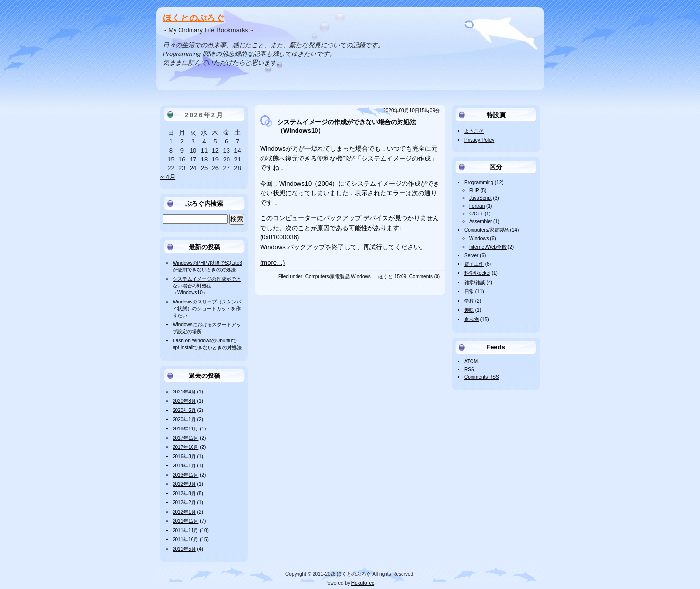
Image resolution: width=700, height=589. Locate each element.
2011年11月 (185, 530)
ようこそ (474, 131)
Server (471, 256)
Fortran (477, 206)
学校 (469, 301)
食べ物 (472, 319)
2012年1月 (184, 512)
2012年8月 (184, 493)
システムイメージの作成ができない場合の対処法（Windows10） (207, 286)
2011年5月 (184, 549)
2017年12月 (185, 438)
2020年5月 (184, 410)
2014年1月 (184, 466)
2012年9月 (184, 484)
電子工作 (474, 264)
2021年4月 (184, 392)
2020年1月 (184, 419)
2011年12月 (185, 521)
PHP (474, 190)
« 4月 (168, 177)
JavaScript (481, 198)
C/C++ (476, 214)
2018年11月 (185, 429)
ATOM (471, 362)
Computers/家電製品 (328, 277)
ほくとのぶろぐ (193, 18)
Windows (361, 277)
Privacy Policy (479, 140)
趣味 (469, 310)
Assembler (481, 222)
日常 (469, 292)
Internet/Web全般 (488, 247)
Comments (482, 377)
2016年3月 (184, 456)
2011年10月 (185, 540)
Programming (479, 183)
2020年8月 (184, 401)
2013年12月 (185, 475)
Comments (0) (425, 277)
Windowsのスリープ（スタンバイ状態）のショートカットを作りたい (207, 309)
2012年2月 (184, 503)
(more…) (272, 262)
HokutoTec (363, 583)
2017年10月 (185, 447)
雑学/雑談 (475, 282)
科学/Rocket (477, 273)
